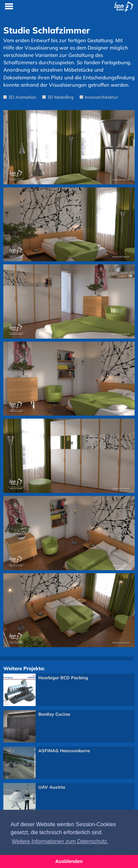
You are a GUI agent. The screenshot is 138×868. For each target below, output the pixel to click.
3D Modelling (60, 97)
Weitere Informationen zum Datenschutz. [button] (60, 841)
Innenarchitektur (101, 97)
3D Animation (22, 97)
